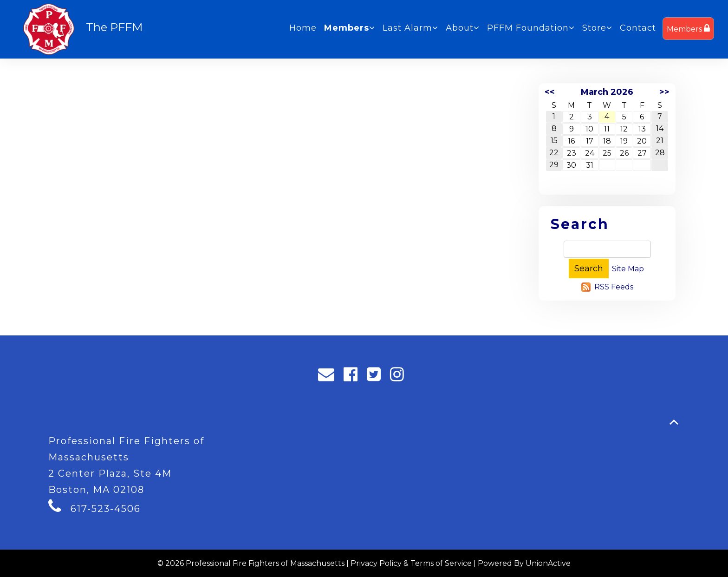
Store (597, 28)
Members (688, 29)
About (463, 28)
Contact (638, 28)
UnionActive (548, 563)
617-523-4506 (106, 509)
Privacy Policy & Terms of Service (411, 563)
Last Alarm (410, 28)
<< (550, 92)
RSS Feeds (614, 287)
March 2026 (607, 92)
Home (303, 28)
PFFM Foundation (531, 28)
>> (664, 92)
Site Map (628, 269)
